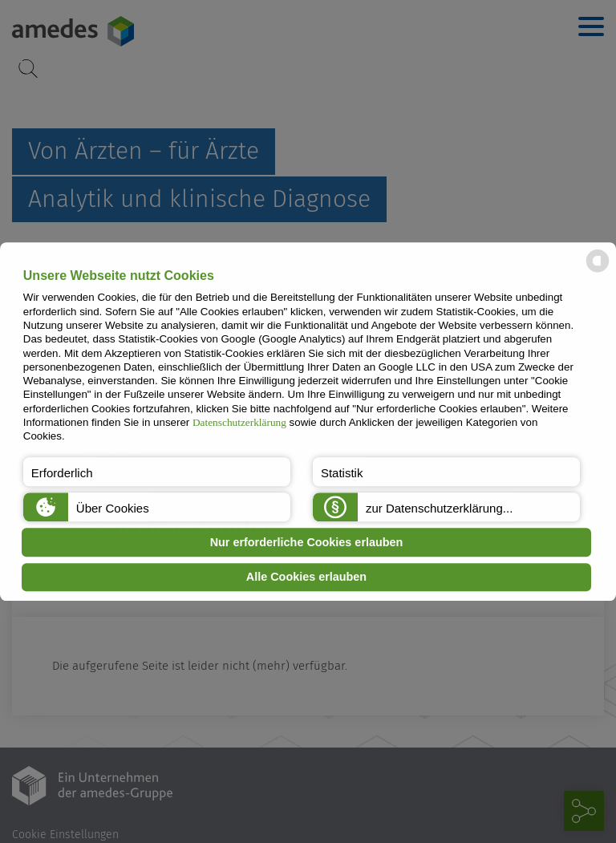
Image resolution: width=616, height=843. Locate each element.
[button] (157, 472)
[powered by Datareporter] (598, 271)
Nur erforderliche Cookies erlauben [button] (307, 542)
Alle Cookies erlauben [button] (306, 578)
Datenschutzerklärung (239, 422)
